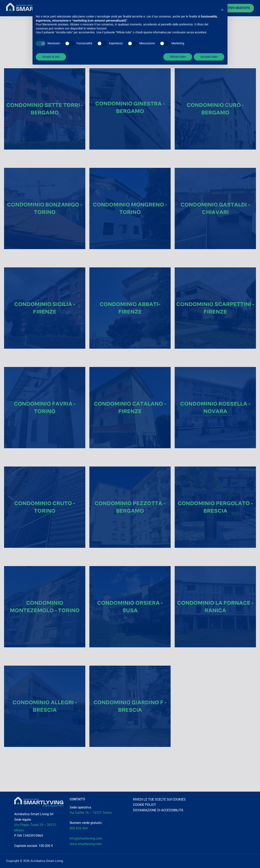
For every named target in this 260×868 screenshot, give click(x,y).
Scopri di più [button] (51, 57)
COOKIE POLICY (145, 805)
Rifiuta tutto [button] (178, 57)
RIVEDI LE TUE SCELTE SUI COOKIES (159, 799)
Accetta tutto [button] (209, 57)
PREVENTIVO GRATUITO (233, 8)
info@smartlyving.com (86, 838)
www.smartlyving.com (86, 844)
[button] (222, 10)
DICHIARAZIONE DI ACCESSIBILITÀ (158, 810)
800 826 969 (79, 828)
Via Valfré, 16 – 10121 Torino (91, 813)
